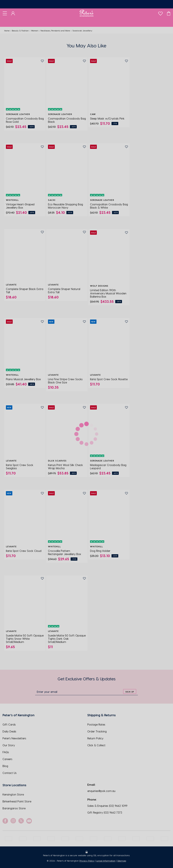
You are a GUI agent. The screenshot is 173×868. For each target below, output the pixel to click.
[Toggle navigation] (5, 13)
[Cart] (169, 13)
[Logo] (87, 13)
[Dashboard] (13, 13)
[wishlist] (160, 13)
